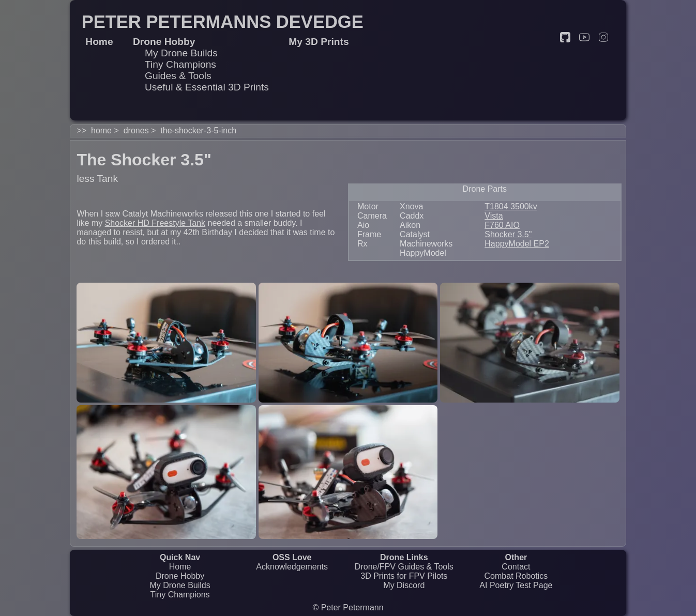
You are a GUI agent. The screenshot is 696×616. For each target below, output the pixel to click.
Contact (516, 567)
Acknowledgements (292, 567)
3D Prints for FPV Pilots (404, 576)
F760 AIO (502, 225)
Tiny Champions (180, 64)
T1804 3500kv (511, 206)
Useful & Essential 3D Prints (207, 87)
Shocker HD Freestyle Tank (155, 223)
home (101, 130)
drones (136, 130)
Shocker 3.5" (508, 234)
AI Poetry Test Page (516, 585)
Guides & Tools (178, 76)
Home (180, 567)
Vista (494, 216)
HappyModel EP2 (517, 244)
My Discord (404, 585)
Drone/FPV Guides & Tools (404, 567)
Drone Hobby (180, 576)
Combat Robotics (516, 576)
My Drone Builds (181, 53)
